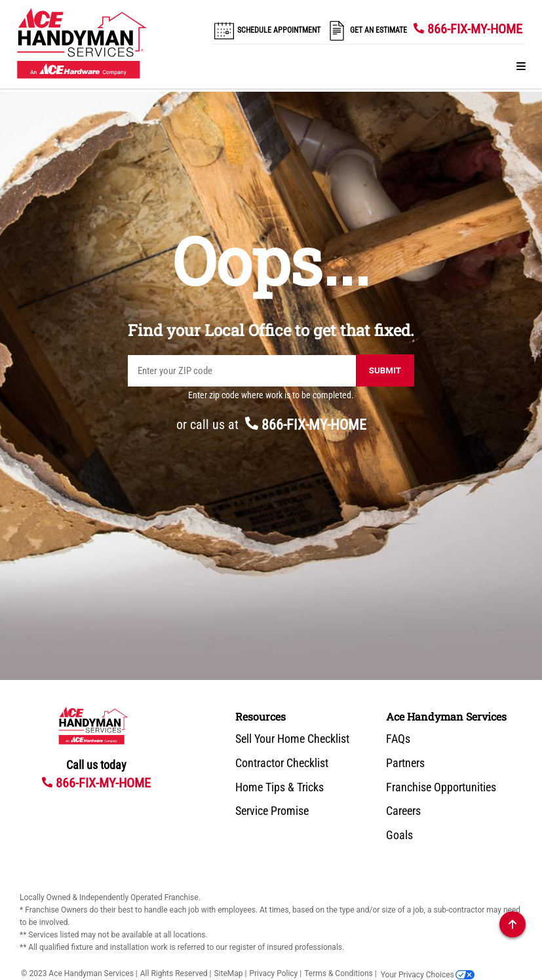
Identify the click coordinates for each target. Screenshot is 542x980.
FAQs (398, 739)
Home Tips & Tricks (280, 787)
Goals (399, 835)
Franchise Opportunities (441, 787)
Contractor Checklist (282, 763)
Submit (385, 370)
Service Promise (272, 811)
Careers (403, 811)
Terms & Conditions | (340, 973)
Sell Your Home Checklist (292, 739)
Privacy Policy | (275, 973)
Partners (405, 763)
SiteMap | (230, 973)
